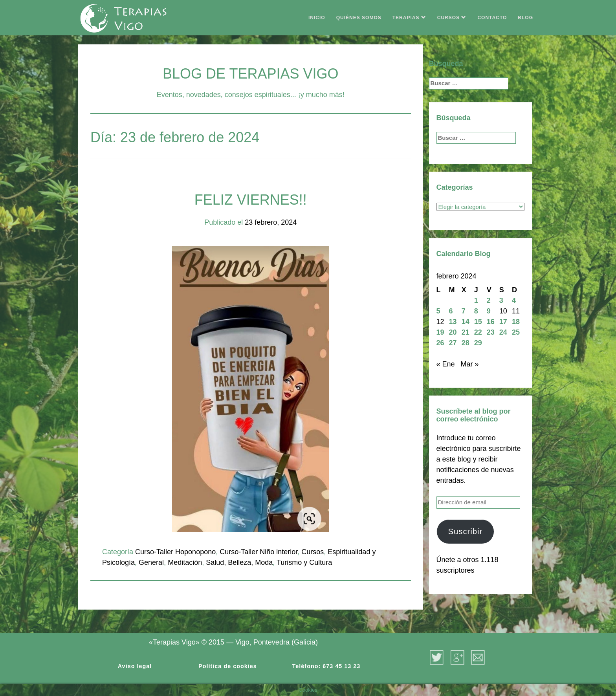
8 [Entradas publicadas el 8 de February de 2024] (476, 311)
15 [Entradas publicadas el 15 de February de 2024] (478, 322)
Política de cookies (228, 666)
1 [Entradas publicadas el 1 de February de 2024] (476, 300)
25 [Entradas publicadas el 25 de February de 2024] (516, 332)
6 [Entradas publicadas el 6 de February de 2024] (451, 311)
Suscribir (465, 531)
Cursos (313, 552)
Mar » (470, 364)
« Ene (446, 364)
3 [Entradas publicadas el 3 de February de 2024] (501, 300)
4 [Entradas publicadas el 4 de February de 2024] (514, 300)
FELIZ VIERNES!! (251, 200)
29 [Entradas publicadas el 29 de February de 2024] (478, 343)
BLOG (525, 18)
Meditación (185, 562)
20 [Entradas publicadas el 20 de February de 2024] (453, 332)
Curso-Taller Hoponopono (175, 552)
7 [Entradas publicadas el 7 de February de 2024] (464, 311)
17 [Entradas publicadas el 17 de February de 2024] (503, 322)
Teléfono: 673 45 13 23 (326, 666)
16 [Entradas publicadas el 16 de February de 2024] (491, 322)
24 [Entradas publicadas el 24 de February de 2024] (503, 332)
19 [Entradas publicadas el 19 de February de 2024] (440, 332)
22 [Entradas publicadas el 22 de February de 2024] (478, 332)
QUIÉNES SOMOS (359, 18)
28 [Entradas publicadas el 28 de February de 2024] (466, 343)
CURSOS (452, 18)
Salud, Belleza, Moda (239, 562)
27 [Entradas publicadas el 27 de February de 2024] (453, 343)
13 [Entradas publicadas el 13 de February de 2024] (453, 322)
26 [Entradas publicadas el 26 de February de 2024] (440, 343)
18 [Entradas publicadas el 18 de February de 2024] (516, 322)
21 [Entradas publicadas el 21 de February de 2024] (466, 332)
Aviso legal (135, 666)
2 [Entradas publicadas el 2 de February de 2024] (489, 300)
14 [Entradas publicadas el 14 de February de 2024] (466, 322)
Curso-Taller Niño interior (258, 552)
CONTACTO (492, 18)
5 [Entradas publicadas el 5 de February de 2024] (438, 311)
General (151, 562)
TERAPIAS (409, 18)
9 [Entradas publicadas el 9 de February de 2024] (489, 311)
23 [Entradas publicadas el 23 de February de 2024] (491, 332)
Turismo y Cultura (304, 562)
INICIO (317, 18)
